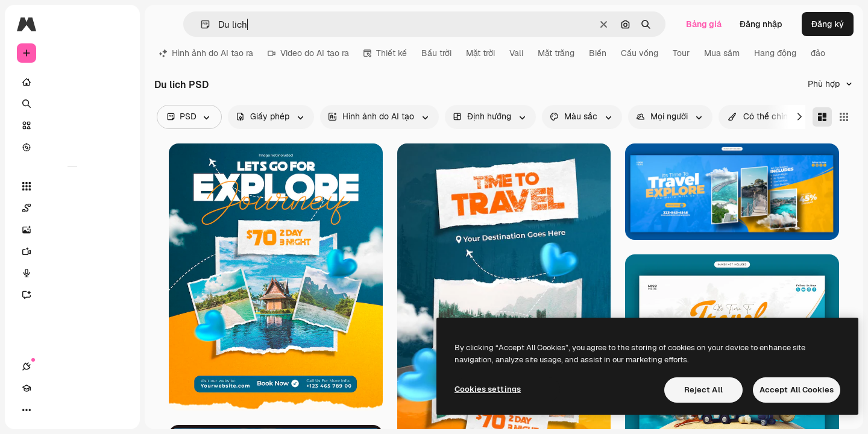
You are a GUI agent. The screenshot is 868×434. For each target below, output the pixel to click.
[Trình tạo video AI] (72, 251)
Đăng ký (828, 24)
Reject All (703, 390)
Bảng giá (704, 24)
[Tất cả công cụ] (72, 186)
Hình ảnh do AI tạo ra (206, 53)
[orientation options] (490, 117)
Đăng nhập (761, 24)
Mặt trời (480, 53)
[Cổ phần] (72, 125)
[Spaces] (72, 208)
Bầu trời (436, 53)
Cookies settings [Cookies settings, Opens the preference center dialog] (488, 389)
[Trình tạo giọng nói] (72, 273)
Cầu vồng (640, 53)
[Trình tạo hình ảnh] (72, 230)
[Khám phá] (72, 147)
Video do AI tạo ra (308, 53)
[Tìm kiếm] (72, 104)
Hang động (775, 53)
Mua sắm (722, 53)
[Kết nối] (27, 410)
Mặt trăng (556, 53)
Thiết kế (385, 53)
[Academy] (48, 410)
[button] (200, 24)
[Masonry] (822, 117)
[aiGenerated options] (379, 117)
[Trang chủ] (72, 82)
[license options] (271, 117)
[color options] (582, 117)
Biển (598, 53)
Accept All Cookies (797, 390)
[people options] (670, 117)
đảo (818, 53)
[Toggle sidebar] (118, 24)
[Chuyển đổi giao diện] (70, 410)
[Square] (844, 117)
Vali (516, 53)
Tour (681, 53)
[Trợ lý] (72, 295)
